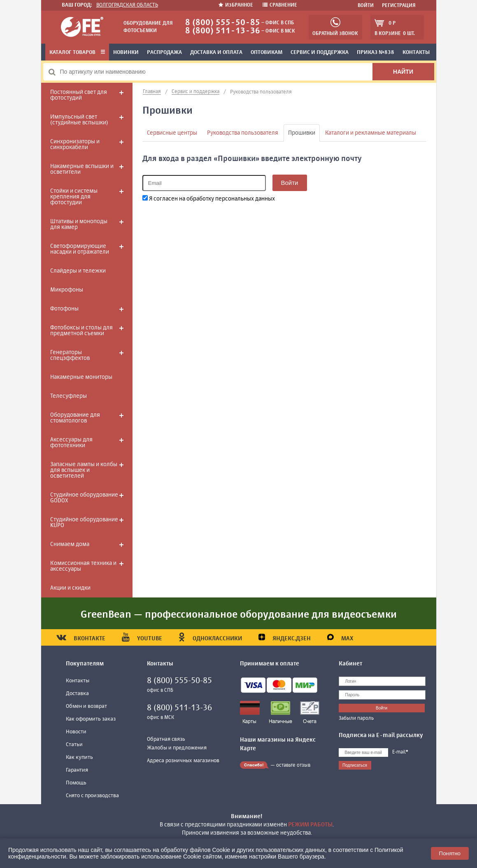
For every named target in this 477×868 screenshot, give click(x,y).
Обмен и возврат (86, 706)
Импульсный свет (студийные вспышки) (79, 120)
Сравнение (280, 5)
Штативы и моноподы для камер (79, 224)
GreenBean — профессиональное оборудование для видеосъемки (239, 615)
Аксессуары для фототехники (71, 443)
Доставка (77, 694)
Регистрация (399, 6)
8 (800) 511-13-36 (223, 31)
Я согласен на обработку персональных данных (209, 198)
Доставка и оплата (216, 52)
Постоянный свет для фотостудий (79, 95)
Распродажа (164, 52)
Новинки (126, 52)
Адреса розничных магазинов (183, 761)
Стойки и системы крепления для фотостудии (74, 197)
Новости (76, 732)
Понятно (450, 853)
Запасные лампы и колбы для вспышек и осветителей (84, 470)
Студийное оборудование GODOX (84, 498)
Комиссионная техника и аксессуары (83, 566)
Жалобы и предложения (177, 748)
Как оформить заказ (91, 719)
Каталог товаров (77, 52)
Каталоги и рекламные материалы (371, 133)
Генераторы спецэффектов (70, 355)
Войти (366, 6)
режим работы (310, 825)
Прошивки (302, 133)
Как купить (79, 757)
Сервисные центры (172, 133)
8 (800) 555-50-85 (223, 23)
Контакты (416, 52)
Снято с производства (92, 796)
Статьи (74, 745)
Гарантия (77, 770)
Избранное (236, 5)
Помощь (76, 783)
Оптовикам (266, 52)
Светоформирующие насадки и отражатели (80, 249)
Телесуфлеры (69, 396)
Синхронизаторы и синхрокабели (75, 145)
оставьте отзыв (293, 765)
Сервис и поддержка (320, 52)
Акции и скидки (70, 588)
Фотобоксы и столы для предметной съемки (81, 331)
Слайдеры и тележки (78, 271)
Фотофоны (64, 309)
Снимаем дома (70, 544)
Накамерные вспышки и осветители (82, 169)
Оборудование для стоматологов (75, 418)
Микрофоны (67, 290)
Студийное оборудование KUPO (84, 523)
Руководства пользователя (243, 133)
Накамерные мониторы (81, 377)
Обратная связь (166, 739)
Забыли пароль (356, 719)
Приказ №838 (376, 52)
